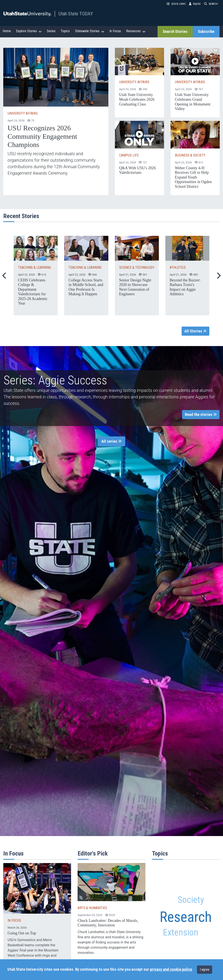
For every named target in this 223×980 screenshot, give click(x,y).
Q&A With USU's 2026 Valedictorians (138, 170)
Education (171, 953)
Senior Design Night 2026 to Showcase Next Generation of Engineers (135, 287)
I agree (205, 970)
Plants (202, 945)
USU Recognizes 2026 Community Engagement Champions (42, 136)
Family (165, 905)
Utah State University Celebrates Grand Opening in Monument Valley (193, 102)
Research (186, 917)
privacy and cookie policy (171, 969)
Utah (175, 944)
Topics (65, 31)
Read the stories (201, 415)
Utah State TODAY (76, 14)
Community (194, 887)
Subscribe (206, 32)
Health (176, 877)
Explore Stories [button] (29, 31)
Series (51, 31)
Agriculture (199, 872)
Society (191, 901)
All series (111, 441)
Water (168, 887)
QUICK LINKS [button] (176, 4)
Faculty (197, 879)
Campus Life (129, 155)
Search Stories (175, 32)
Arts (190, 947)
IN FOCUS (14, 920)
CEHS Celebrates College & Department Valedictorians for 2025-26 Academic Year (33, 292)
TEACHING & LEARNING (34, 267)
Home (7, 31)
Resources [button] (136, 31)
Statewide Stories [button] (90, 31)
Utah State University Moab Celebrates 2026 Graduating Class (137, 99)
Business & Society (190, 155)
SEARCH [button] (211, 4)
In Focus (115, 31)
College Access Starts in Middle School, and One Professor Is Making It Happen (86, 287)
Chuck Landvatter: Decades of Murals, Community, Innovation (108, 923)
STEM (169, 898)
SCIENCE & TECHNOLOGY (137, 267)
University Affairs (23, 113)
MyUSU (195, 4)
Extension (179, 934)
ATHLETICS (178, 267)
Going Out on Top (22, 933)
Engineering (199, 956)
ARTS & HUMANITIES (92, 908)
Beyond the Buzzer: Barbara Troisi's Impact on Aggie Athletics (185, 287)
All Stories (195, 331)
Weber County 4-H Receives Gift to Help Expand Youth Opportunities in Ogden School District (193, 177)
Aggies (161, 866)
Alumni (177, 868)
